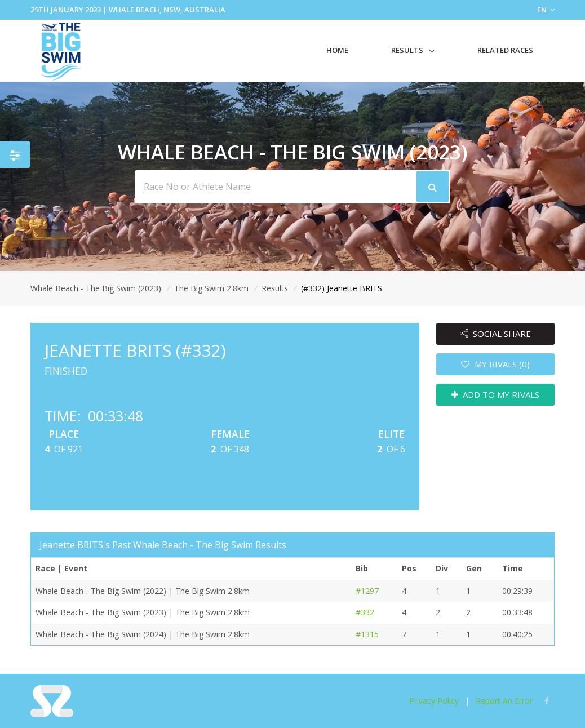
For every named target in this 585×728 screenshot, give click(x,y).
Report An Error (504, 701)
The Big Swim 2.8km (211, 288)
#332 (365, 612)
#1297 (367, 591)
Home (337, 50)
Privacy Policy (434, 701)
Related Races (505, 50)
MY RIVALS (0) (495, 364)
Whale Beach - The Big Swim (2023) (96, 288)
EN (546, 10)
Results (407, 50)
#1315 (367, 634)
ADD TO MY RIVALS (496, 394)
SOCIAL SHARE (496, 334)
